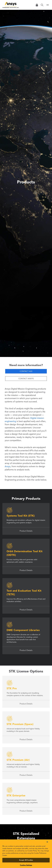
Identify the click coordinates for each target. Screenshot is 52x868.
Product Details (26, 531)
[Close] (47, 842)
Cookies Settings (26, 865)
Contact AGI (26, 371)
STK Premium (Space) (20, 724)
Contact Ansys (26, 379)
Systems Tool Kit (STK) (21, 516)
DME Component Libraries (23, 630)
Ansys (8, 467)
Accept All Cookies (26, 860)
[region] (26, 854)
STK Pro (12, 689)
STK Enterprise (16, 796)
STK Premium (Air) (18, 760)
